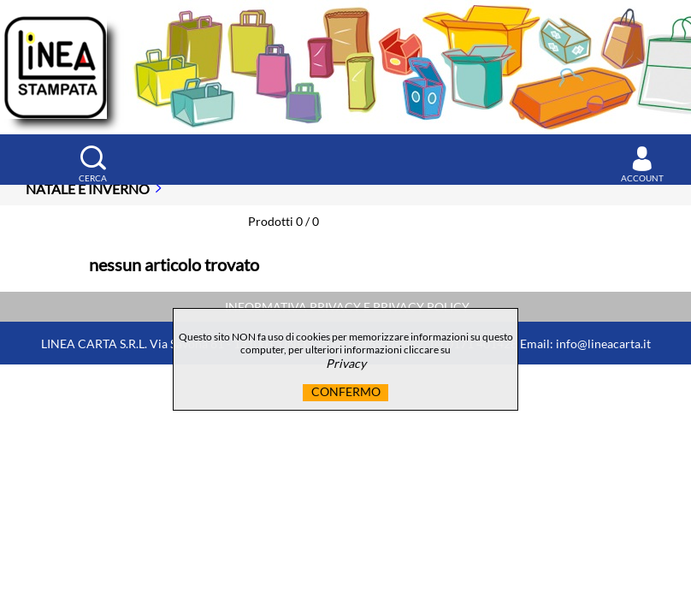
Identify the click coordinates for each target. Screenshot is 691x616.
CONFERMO (346, 391)
